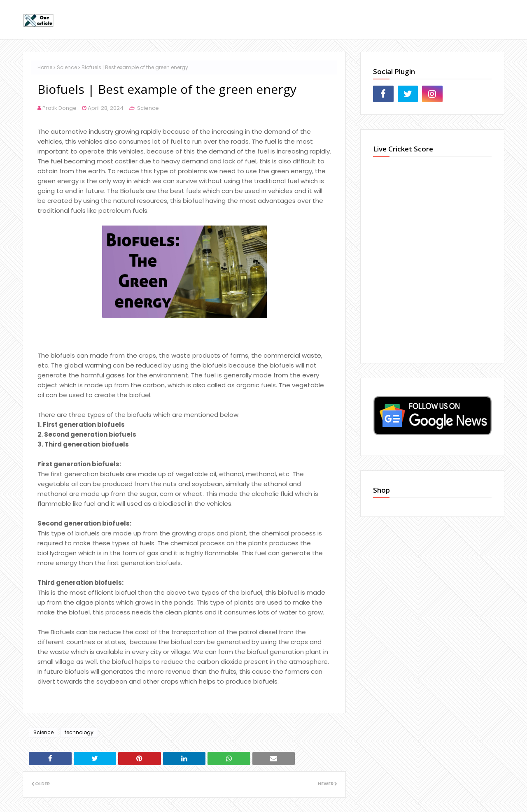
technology (79, 732)
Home (45, 67)
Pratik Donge (59, 108)
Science (67, 67)
